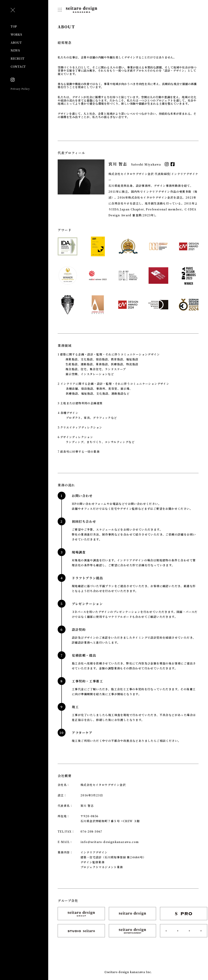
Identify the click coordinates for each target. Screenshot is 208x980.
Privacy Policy (20, 89)
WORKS (16, 34)
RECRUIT (18, 58)
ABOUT (16, 43)
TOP (14, 26)
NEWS (15, 50)
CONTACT (18, 67)
